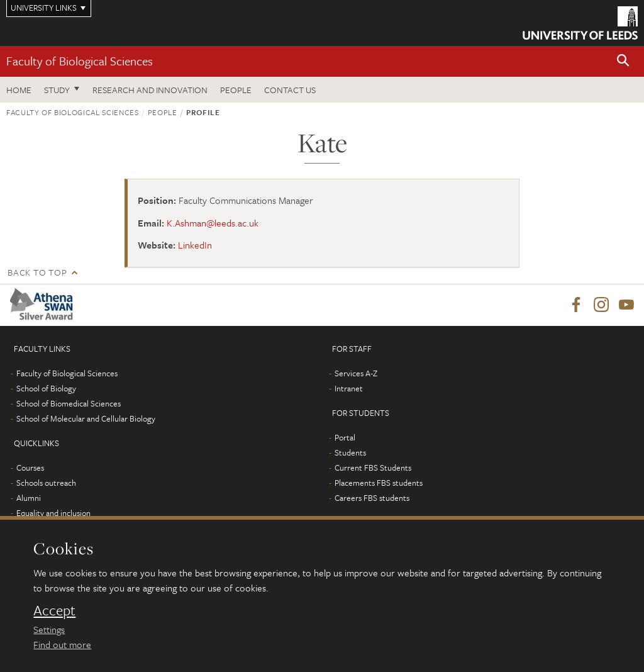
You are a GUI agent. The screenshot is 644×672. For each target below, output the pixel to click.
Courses (30, 468)
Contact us (290, 90)
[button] (623, 61)
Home (19, 90)
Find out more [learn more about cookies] (62, 644)
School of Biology (46, 388)
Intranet (349, 388)
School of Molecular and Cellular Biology (86, 418)
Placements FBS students (379, 483)
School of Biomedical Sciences (69, 403)
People (236, 90)
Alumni (29, 498)
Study (57, 90)
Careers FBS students (372, 498)
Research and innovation (150, 90)
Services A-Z (356, 373)
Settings (49, 629)
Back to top (37, 272)
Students (350, 452)
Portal (345, 437)
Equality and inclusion (53, 513)
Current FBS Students (373, 468)
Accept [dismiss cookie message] (54, 610)
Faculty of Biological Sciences (80, 61)
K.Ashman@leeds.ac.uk (213, 223)
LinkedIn (195, 245)
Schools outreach (46, 483)
